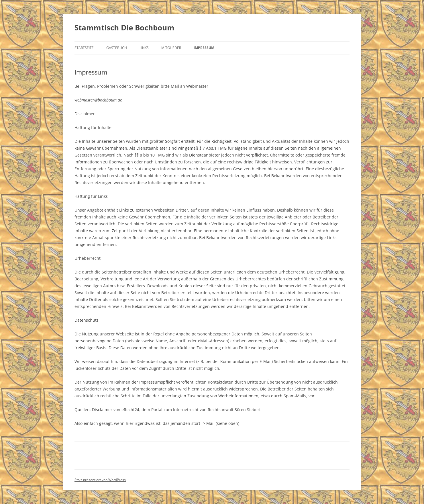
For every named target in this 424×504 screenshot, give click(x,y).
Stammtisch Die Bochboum (124, 28)
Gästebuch (117, 48)
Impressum (204, 48)
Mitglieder (171, 48)
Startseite (84, 48)
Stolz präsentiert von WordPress (100, 480)
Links (144, 48)
